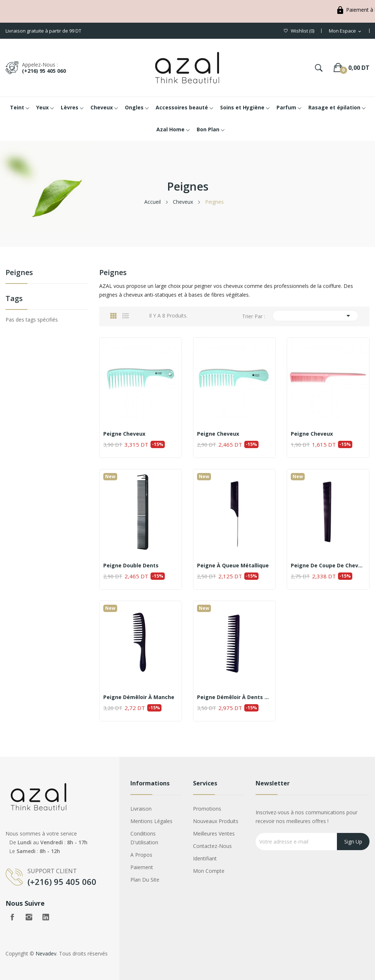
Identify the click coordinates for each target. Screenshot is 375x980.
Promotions (207, 809)
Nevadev (46, 953)
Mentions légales (151, 821)
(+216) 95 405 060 (44, 71)
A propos (141, 855)
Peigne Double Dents (131, 566)
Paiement (142, 867)
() (299, 31)
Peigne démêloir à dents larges (234, 697)
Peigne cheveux (124, 434)
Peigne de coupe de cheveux (328, 566)
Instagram (29, 917)
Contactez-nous (212, 846)
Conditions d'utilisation (144, 838)
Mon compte (209, 871)
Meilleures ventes (214, 833)
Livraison (141, 809)
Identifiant (205, 858)
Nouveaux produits (216, 821)
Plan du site (145, 880)
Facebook (12, 917)
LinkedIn (46, 917)
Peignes (19, 273)
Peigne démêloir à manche (139, 697)
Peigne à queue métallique (233, 566)
